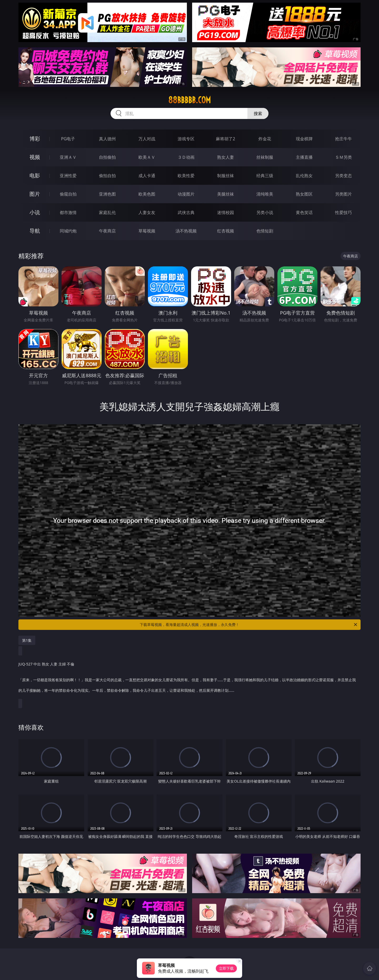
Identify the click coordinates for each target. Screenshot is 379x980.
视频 (35, 157)
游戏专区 (186, 139)
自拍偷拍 (107, 157)
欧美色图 (147, 194)
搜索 (258, 113)
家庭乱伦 (107, 212)
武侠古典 (186, 212)
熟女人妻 (226, 157)
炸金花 (265, 139)
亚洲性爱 (68, 176)
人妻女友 (147, 212)
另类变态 (343, 176)
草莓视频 (147, 231)
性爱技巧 (343, 212)
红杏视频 (226, 231)
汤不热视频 (186, 231)
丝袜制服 (265, 157)
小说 (35, 212)
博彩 (35, 139)
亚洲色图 (107, 194)
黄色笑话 (304, 212)
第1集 (27, 640)
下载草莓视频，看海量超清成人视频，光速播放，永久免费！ (249, 625)
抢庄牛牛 (343, 139)
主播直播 (304, 157)
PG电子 (68, 139)
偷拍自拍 (107, 176)
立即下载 (226, 968)
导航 (35, 231)
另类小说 (265, 212)
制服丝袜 (226, 176)
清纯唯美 (265, 194)
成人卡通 (147, 176)
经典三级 (265, 176)
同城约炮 (68, 231)
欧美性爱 (186, 176)
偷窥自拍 (68, 194)
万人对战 (147, 139)
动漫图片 (186, 194)
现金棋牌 (304, 139)
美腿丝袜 (226, 194)
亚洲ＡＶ (68, 157)
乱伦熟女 (304, 176)
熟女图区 (304, 194)
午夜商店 (107, 231)
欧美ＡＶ (147, 157)
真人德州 (107, 139)
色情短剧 (265, 231)
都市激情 (68, 212)
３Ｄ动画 (186, 157)
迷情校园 (226, 212)
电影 (35, 175)
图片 (35, 194)
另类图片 (343, 194)
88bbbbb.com (189, 100)
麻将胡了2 (225, 139)
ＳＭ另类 (343, 157)
